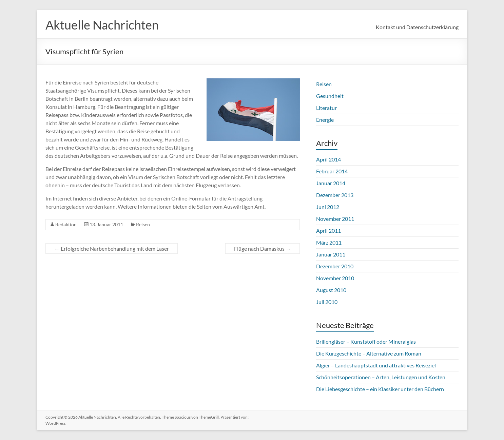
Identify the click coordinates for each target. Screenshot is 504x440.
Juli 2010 (327, 302)
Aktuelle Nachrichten (102, 25)
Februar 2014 (332, 171)
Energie (325, 120)
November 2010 (335, 278)
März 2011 (329, 242)
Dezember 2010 (335, 266)
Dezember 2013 (335, 195)
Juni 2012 (328, 207)
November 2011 (335, 219)
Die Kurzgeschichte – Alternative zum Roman (369, 353)
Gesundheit (330, 96)
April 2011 (328, 231)
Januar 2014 (331, 183)
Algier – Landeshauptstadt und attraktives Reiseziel (376, 365)
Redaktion (66, 224)
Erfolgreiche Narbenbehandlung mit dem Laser (112, 248)
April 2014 (328, 159)
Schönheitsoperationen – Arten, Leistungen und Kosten (381, 377)
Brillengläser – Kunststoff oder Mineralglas (366, 341)
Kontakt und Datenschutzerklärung (417, 27)
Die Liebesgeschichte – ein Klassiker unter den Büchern (380, 389)
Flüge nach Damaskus (263, 248)
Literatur (326, 108)
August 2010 (331, 290)
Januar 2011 (331, 254)
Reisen (143, 224)
